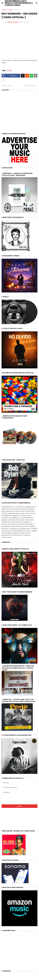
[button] (2, 3)
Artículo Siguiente (30, 86)
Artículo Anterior (8, 86)
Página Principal (7, 10)
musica (16, 10)
